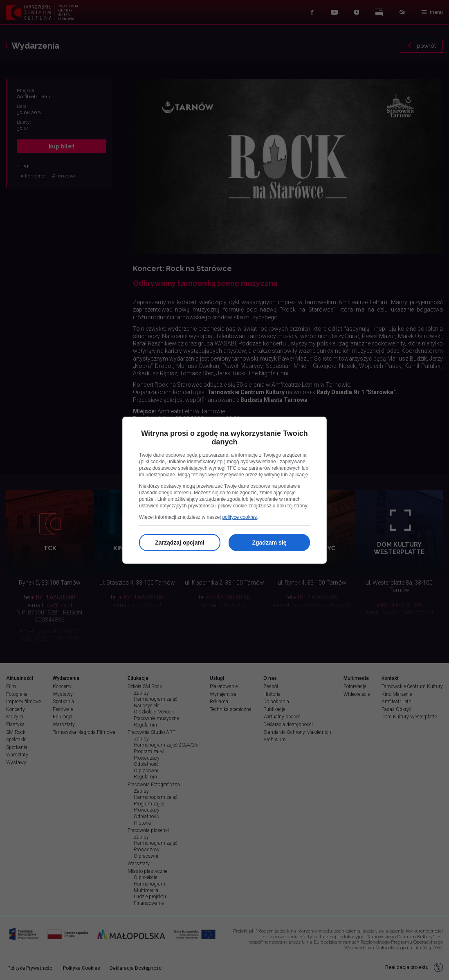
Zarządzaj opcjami (180, 543)
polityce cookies (239, 517)
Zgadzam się (269, 543)
